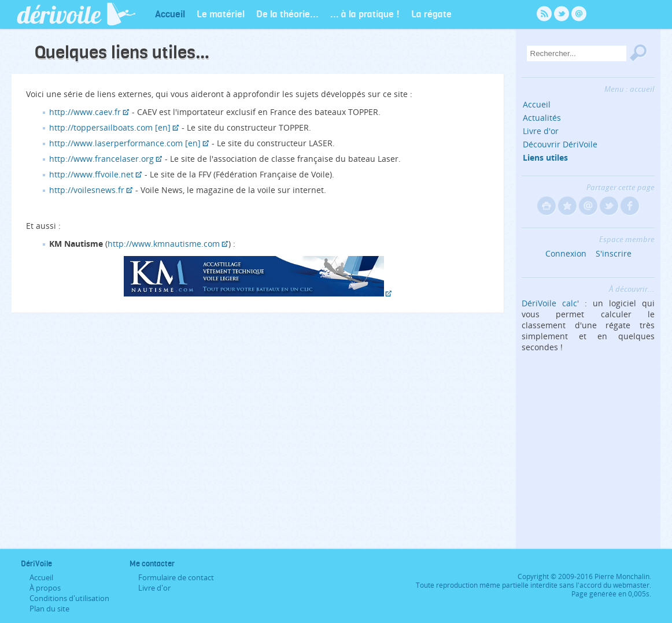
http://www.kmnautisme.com (164, 244)
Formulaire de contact (176, 577)
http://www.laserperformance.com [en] (125, 143)
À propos (45, 588)
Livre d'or (541, 131)
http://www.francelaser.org (101, 159)
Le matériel (221, 14)
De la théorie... (287, 14)
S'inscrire (614, 253)
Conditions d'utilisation (69, 598)
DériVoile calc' (550, 303)
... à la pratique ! (365, 14)
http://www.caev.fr (85, 112)
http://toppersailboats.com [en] (110, 127)
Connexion (566, 253)
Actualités (542, 118)
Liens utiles (545, 157)
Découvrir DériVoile (560, 144)
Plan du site (49, 609)
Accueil (170, 14)
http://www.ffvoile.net (91, 174)
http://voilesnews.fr (87, 190)
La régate (431, 14)
